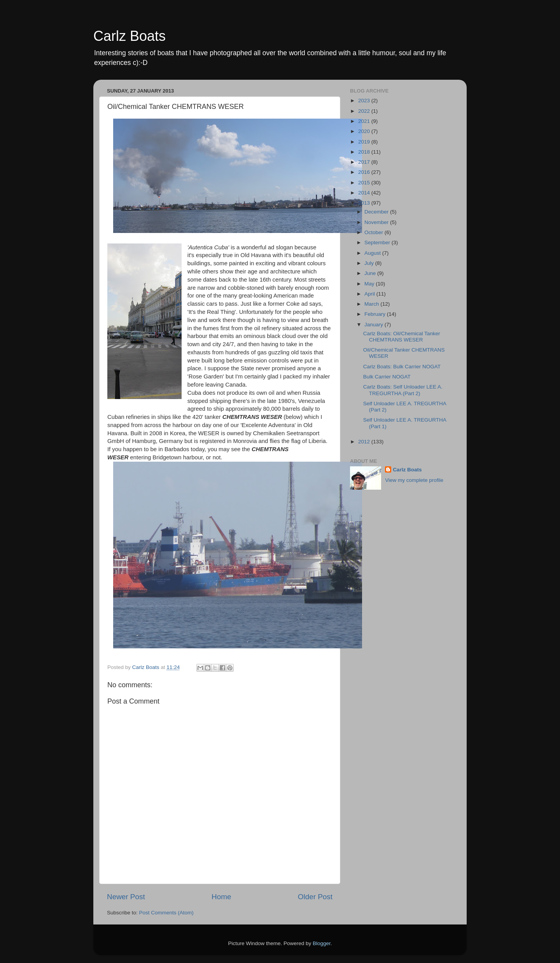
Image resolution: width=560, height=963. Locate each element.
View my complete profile (414, 480)
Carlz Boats (129, 36)
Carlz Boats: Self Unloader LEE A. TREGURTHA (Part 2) (403, 390)
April (370, 294)
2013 (365, 203)
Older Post (315, 897)
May (370, 284)
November (377, 222)
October (374, 232)
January (374, 325)
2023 (365, 101)
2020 (365, 131)
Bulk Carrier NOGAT (387, 377)
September (378, 243)
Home (221, 897)
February (376, 314)
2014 (365, 193)
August (373, 253)
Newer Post (126, 897)
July (370, 263)
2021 (365, 121)
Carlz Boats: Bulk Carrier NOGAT (402, 367)
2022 (365, 111)
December (377, 212)
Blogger (322, 943)
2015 (365, 183)
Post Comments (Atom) (166, 913)
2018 (365, 152)
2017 (365, 162)
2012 (365, 442)
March (372, 304)
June (371, 273)
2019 (365, 142)
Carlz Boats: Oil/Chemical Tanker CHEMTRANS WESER (402, 337)
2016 (365, 172)
